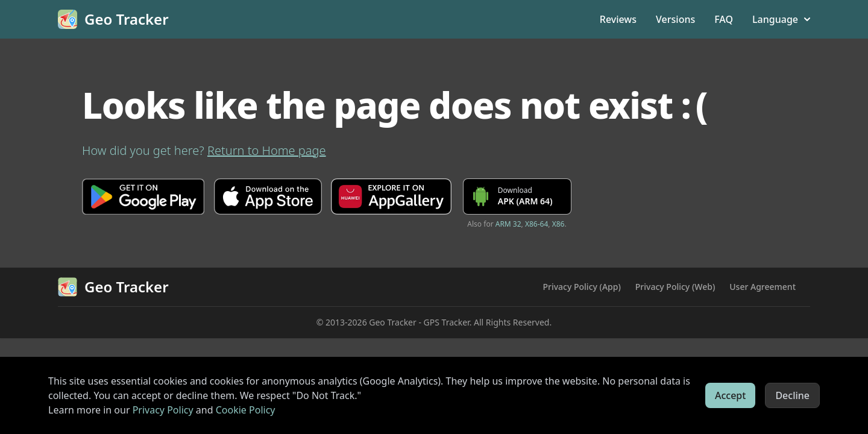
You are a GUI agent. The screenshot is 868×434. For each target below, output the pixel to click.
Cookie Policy (246, 410)
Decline (792, 395)
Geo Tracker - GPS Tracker (419, 322)
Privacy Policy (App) (581, 287)
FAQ (724, 19)
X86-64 (536, 224)
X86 (558, 224)
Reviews (618, 19)
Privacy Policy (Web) (675, 287)
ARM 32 (508, 224)
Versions (675, 19)
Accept (730, 395)
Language (781, 19)
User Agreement (763, 287)
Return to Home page (267, 150)
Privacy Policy (163, 410)
